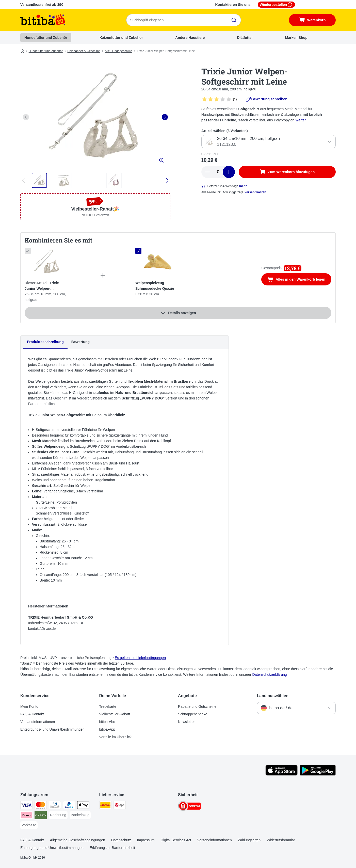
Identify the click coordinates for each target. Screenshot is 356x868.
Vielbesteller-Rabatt (115, 714)
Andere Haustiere (190, 38)
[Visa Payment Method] (26, 806)
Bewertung (80, 342)
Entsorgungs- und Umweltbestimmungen (52, 729)
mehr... (244, 186)
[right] (165, 117)
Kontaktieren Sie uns (233, 5)
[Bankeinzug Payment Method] (80, 815)
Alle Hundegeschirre (118, 51)
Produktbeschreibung (45, 342)
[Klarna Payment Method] (26, 816)
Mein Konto (29, 706)
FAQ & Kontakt (32, 714)
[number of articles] (218, 172)
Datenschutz (121, 840)
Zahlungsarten (249, 840)
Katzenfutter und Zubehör (121, 38)
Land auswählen (273, 696)
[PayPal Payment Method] (69, 806)
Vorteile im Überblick (116, 737)
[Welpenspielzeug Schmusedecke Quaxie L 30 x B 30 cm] (158, 262)
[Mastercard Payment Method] (41, 806)
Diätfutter (245, 38)
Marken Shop (296, 38)
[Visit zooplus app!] (281, 774)
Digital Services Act (176, 840)
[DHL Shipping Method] (105, 806)
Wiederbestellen (276, 5)
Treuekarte (108, 706)
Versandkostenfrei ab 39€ (42, 5)
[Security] (189, 807)
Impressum (146, 840)
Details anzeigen (178, 313)
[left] (26, 117)
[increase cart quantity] (229, 172)
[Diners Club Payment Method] (55, 806)
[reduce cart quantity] (207, 172)
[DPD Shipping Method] (120, 806)
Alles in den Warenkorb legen (299, 280)
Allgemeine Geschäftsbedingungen (78, 840)
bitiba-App (107, 729)
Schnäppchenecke (193, 714)
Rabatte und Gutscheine (197, 706)
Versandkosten (255, 192)
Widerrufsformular (281, 840)
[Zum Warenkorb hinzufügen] (287, 172)
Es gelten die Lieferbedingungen (140, 658)
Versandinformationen (38, 722)
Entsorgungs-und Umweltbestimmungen (52, 848)
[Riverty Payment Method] (41, 816)
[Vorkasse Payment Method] (29, 825)
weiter (301, 120)
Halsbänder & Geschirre (84, 51)
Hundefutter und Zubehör (46, 38)
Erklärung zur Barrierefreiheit (112, 848)
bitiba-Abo (107, 722)
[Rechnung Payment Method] (58, 815)
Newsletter (186, 722)
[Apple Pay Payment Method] (83, 806)
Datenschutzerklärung (269, 674)
